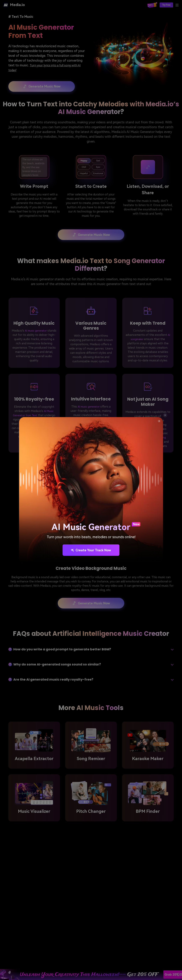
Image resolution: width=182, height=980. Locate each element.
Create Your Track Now (91, 550)
